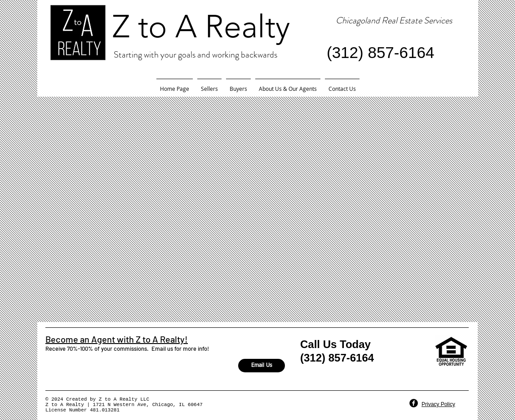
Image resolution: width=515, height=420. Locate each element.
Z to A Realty (201, 27)
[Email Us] (262, 366)
